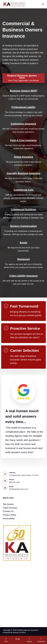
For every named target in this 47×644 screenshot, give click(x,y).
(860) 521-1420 (14, 482)
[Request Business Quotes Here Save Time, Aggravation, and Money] (23, 78)
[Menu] (43, 4)
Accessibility (9, 519)
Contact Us (8, 511)
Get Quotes (8, 504)
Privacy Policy (10, 515)
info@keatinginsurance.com (19, 489)
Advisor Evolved (19, 632)
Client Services (10, 508)
